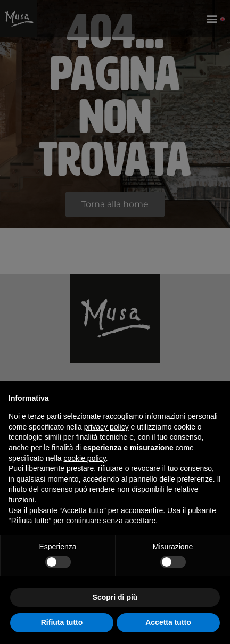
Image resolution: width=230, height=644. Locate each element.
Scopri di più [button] (115, 597)
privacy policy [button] (106, 427)
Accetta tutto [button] (168, 622)
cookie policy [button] (85, 458)
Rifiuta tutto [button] (62, 622)
